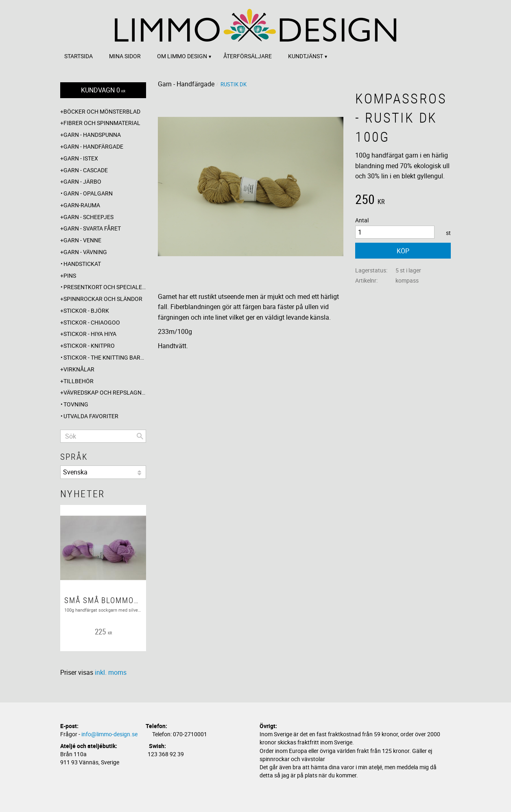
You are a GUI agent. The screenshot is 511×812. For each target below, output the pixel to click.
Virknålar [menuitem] (79, 369)
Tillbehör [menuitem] (79, 381)
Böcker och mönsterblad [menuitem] (102, 111)
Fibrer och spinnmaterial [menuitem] (102, 123)
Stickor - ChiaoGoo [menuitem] (92, 322)
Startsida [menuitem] (79, 56)
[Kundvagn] (103, 90)
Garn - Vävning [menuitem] (85, 252)
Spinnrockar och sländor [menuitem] (103, 299)
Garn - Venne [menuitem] (82, 240)
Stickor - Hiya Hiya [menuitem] (90, 334)
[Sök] (140, 436)
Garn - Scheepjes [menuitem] (88, 217)
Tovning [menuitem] (76, 404)
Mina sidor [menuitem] (125, 56)
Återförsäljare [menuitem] (248, 56)
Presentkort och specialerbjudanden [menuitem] (105, 287)
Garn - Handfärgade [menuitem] (93, 146)
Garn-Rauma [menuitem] (82, 205)
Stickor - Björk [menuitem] (86, 311)
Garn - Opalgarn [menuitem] (88, 193)
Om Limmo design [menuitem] (182, 56)
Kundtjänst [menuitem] (306, 56)
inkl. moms (111, 672)
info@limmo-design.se (109, 734)
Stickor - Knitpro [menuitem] (89, 346)
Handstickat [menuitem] (82, 264)
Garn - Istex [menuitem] (81, 158)
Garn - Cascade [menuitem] (86, 170)
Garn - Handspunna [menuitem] (92, 135)
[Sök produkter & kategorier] (103, 436)
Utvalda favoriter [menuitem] (91, 416)
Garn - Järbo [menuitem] (82, 181)
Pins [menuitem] (70, 275)
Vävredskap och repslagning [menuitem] (105, 392)
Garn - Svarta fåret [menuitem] (92, 228)
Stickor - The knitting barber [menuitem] (105, 357)
